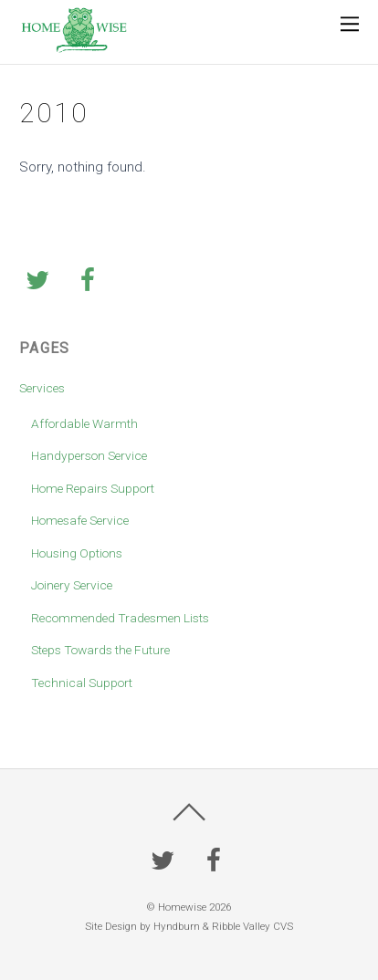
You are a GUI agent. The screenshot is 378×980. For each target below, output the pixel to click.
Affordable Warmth (84, 423)
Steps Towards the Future (100, 650)
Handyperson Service (89, 455)
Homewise (182, 907)
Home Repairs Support (93, 488)
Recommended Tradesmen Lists (120, 618)
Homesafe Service (80, 520)
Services (42, 388)
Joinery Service (72, 585)
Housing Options (77, 553)
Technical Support (82, 683)
